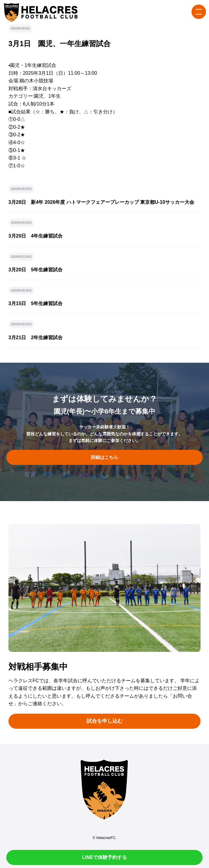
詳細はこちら (104, 457)
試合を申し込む (105, 721)
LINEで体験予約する (104, 857)
